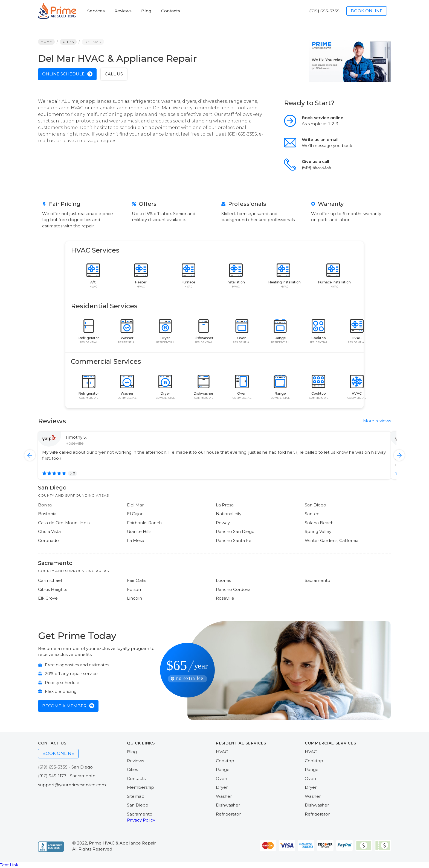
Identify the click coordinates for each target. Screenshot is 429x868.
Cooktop (225, 761)
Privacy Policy (141, 820)
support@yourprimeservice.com (72, 785)
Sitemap (136, 796)
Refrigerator (228, 814)
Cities (132, 769)
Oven (221, 778)
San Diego (138, 805)
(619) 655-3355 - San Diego (65, 767)
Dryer (222, 787)
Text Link (9, 865)
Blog (132, 752)
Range (223, 769)
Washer (224, 796)
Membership (140, 787)
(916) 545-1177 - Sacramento (67, 776)
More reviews (377, 421)
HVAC (222, 752)
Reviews (135, 761)
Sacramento (140, 814)
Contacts (136, 778)
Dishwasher (228, 805)
